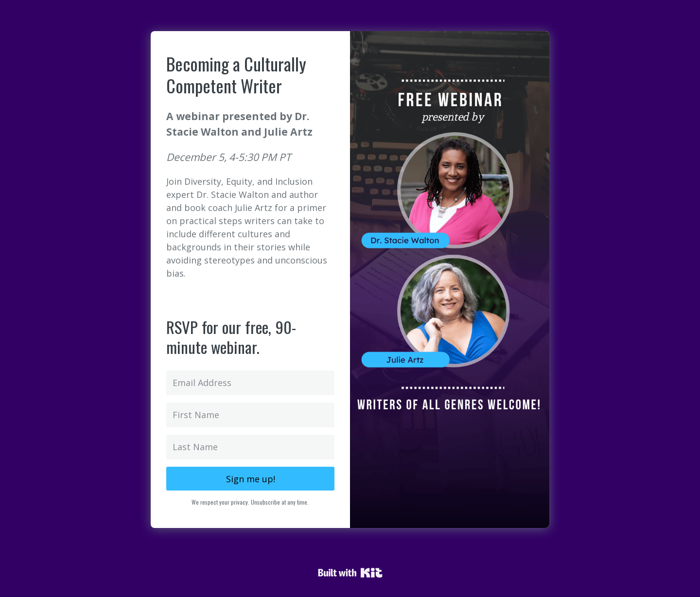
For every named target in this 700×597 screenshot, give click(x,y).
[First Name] (250, 415)
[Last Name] (250, 447)
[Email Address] (250, 383)
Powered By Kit (350, 573)
